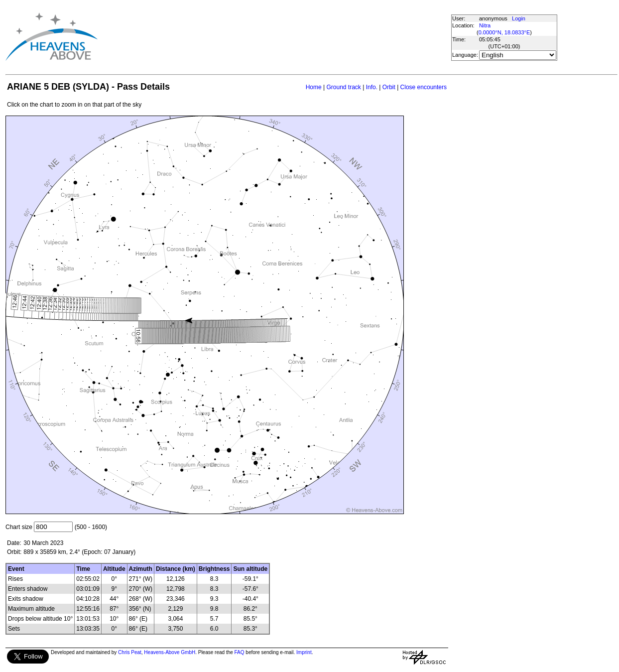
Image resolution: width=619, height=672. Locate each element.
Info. (372, 87)
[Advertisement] (278, 37)
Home (314, 87)
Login (519, 18)
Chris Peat (130, 652)
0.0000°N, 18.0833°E (504, 32)
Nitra (485, 25)
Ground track (343, 87)
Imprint (304, 652)
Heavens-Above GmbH (170, 652)
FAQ (240, 652)
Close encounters (424, 87)
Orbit (389, 87)
